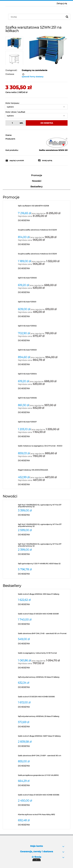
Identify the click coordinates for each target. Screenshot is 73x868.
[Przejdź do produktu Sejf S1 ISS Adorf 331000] (43, 279)
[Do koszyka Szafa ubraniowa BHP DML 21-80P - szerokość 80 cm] (43, 766)
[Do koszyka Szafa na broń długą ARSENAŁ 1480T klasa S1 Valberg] (43, 746)
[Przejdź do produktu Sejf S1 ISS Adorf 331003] (43, 351)
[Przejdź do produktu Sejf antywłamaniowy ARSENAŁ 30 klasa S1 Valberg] (43, 678)
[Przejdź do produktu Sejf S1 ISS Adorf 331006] (43, 399)
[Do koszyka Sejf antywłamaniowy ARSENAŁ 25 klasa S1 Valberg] (43, 727)
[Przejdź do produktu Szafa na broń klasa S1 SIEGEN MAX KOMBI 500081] (43, 615)
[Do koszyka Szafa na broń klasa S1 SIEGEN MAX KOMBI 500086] (43, 805)
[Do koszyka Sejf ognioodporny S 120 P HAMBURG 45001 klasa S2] (43, 574)
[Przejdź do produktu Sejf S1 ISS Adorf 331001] (43, 303)
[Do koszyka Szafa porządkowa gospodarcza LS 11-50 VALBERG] (43, 785)
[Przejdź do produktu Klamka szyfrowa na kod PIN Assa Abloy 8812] (43, 815)
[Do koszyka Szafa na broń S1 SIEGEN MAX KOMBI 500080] (43, 707)
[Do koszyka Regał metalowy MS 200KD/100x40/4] (43, 484)
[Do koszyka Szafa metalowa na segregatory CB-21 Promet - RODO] (43, 461)
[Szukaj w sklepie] (37, 17)
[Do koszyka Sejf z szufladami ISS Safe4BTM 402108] (43, 220)
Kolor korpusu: (12, 103)
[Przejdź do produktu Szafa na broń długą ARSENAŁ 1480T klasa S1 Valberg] (43, 737)
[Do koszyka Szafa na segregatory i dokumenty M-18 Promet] (43, 668)
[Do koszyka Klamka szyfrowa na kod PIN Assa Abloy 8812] (43, 825)
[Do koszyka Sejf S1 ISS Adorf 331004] (43, 388)
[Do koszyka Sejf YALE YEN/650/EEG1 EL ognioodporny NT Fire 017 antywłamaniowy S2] (43, 515)
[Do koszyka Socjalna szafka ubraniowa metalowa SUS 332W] (43, 268)
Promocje (37, 175)
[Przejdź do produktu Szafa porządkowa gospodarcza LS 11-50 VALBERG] (43, 776)
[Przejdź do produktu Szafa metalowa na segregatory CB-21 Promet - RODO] (43, 447)
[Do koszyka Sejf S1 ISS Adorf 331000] (43, 292)
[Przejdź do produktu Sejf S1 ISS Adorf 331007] (43, 423)
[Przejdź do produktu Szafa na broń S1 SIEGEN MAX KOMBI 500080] (43, 698)
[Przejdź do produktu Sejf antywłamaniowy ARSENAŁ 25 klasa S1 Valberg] (43, 717)
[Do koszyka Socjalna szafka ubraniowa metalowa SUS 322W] (43, 244)
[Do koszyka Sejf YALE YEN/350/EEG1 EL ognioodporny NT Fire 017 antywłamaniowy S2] (43, 554)
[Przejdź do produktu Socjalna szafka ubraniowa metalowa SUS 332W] (43, 255)
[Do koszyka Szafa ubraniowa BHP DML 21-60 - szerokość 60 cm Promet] (43, 644)
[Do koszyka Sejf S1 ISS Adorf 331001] (43, 316)
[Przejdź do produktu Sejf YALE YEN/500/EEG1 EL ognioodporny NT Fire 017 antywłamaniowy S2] (43, 525)
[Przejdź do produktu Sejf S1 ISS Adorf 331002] (43, 327)
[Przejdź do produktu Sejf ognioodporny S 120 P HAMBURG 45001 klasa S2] (43, 565)
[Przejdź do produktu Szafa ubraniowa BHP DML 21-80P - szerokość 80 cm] (43, 757)
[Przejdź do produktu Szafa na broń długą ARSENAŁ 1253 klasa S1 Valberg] (43, 595)
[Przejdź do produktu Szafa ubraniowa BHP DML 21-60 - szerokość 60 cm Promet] (43, 634)
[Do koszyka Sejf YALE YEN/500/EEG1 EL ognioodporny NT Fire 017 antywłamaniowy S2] (43, 535)
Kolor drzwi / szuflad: (15, 112)
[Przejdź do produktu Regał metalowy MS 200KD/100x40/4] (43, 471)
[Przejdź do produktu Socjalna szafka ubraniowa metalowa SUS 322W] (43, 231)
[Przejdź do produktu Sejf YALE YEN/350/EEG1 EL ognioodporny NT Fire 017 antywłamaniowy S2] (43, 545)
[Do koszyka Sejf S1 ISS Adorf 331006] (43, 412)
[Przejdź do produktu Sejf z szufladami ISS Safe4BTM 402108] (43, 207)
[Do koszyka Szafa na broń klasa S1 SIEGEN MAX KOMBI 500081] (43, 624)
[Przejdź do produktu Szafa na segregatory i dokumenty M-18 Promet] (43, 654)
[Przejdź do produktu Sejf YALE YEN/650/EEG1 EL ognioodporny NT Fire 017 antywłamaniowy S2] (43, 506)
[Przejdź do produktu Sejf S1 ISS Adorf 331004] (43, 375)
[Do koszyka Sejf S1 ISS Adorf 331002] (43, 340)
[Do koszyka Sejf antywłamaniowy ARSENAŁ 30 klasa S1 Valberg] (43, 687)
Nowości (37, 181)
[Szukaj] (67, 17)
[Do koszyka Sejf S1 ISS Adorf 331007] (43, 436)
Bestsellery (36, 187)
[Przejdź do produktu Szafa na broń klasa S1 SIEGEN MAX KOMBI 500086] (43, 796)
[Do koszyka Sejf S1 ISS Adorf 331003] (43, 364)
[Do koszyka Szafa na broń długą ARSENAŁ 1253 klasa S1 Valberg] (43, 604)
